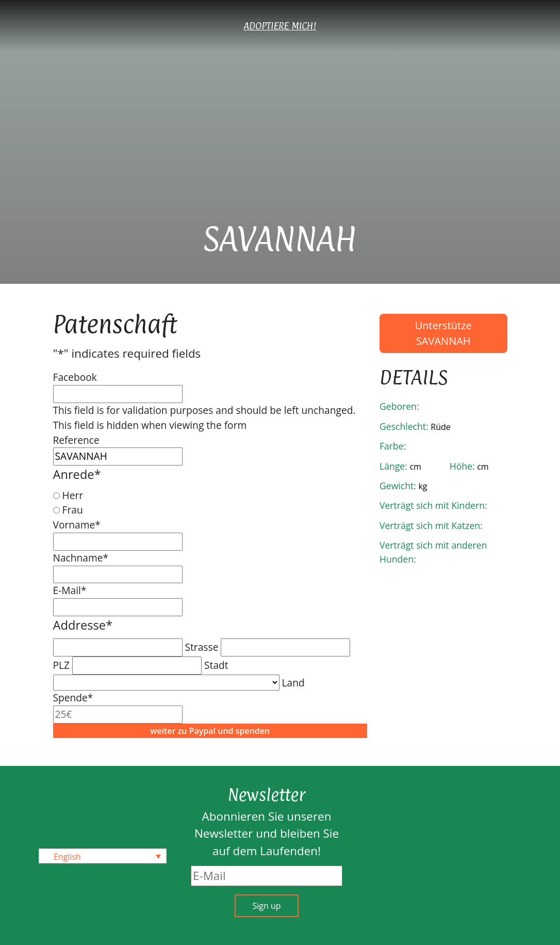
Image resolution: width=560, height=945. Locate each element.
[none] (103, 856)
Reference (76, 440)
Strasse (201, 647)
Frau (72, 510)
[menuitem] (103, 856)
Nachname (81, 558)
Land (293, 683)
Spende (73, 698)
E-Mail (70, 590)
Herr (72, 495)
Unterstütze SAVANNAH (443, 333)
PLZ (62, 665)
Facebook (75, 377)
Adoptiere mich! (280, 26)
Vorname (77, 525)
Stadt (216, 665)
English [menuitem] (67, 856)
